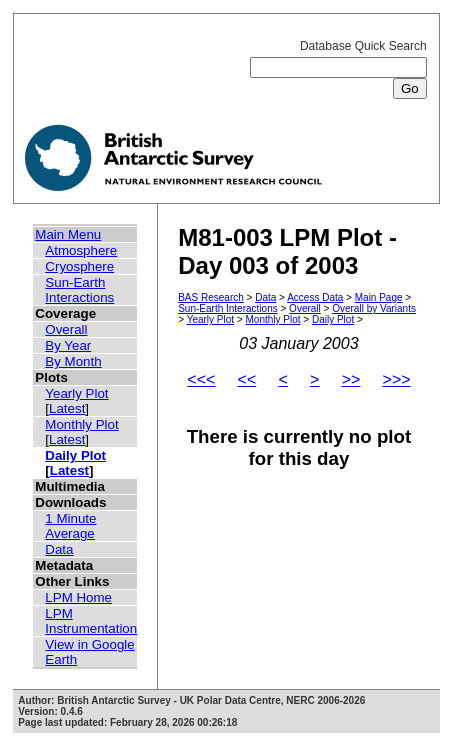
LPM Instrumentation (91, 621)
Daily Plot (75, 455)
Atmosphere (81, 250)
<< (247, 379)
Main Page (379, 297)
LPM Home (78, 597)
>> (351, 379)
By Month (73, 361)
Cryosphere (79, 266)
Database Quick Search (338, 67)
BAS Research (211, 297)
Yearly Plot (76, 393)
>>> (397, 379)
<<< (201, 379)
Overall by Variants (374, 308)
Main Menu (68, 234)
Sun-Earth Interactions (79, 290)
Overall (66, 329)
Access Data (315, 297)
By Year (68, 345)
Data (59, 549)
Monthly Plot (81, 424)
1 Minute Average (70, 526)
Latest (67, 408)
